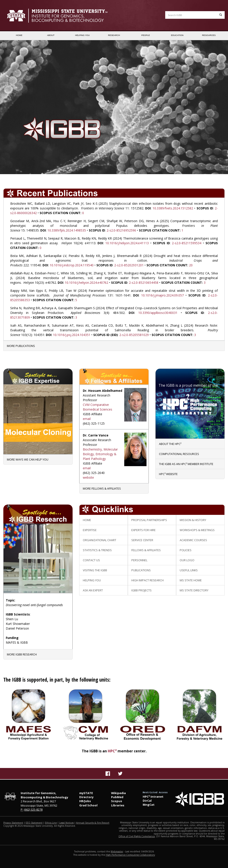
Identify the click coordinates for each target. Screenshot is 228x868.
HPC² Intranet (153, 797)
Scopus (117, 801)
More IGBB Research (22, 654)
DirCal (147, 801)
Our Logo (187, 560)
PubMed (117, 797)
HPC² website (168, 474)
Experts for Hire (144, 530)
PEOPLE (146, 35)
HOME (19, 35)
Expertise (90, 530)
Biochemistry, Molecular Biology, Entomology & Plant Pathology (100, 454)
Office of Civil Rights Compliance (137, 836)
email (87, 419)
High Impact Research (148, 580)
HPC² (112, 751)
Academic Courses (193, 540)
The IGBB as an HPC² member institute (186, 464)
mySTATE (86, 793)
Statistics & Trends (97, 550)
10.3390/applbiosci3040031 (158, 313)
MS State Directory (194, 590)
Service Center (142, 540)
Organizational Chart (100, 540)
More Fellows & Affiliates (102, 488)
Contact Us (91, 560)
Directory (86, 797)
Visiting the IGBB (95, 570)
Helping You (92, 580)
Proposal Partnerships (149, 520)
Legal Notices (66, 823)
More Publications (21, 346)
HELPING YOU (82, 35)
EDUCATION (177, 35)
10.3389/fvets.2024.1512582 (173, 208)
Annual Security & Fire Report (93, 823)
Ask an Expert (93, 590)
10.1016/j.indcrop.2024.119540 (72, 265)
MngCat (149, 805)
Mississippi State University (14, 16)
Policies (186, 550)
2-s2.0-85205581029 (134, 335)
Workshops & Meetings (197, 530)
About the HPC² (170, 444)
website (88, 477)
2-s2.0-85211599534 (187, 243)
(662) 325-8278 (33, 810)
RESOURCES (209, 35)
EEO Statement (34, 823)
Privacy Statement (13, 823)
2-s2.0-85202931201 (129, 265)
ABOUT (51, 35)
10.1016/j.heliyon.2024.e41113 (127, 243)
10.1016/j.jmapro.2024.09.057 (162, 295)
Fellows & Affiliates (146, 550)
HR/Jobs (85, 801)
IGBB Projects (141, 590)
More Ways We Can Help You (28, 459)
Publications (141, 570)
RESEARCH (114, 35)
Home (87, 520)
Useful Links (189, 570)
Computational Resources (179, 454)
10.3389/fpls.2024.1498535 (67, 230)
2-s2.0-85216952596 (121, 230)
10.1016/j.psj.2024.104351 (72, 335)
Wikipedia (118, 793)
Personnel (139, 560)
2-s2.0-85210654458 (144, 283)
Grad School (88, 805)
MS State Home (191, 580)
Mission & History (193, 520)
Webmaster (117, 851)
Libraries (118, 805)
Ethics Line (51, 823)
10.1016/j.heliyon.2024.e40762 (87, 283)
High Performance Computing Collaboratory (130, 855)
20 (191, 265)
